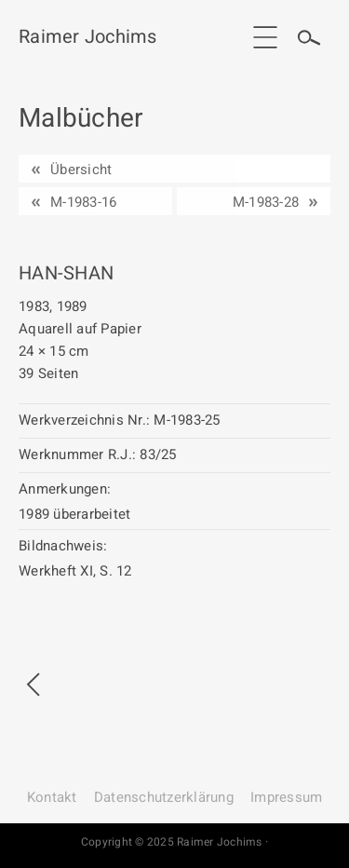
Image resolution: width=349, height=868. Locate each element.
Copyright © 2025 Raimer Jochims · (174, 842)
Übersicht (81, 170)
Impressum (286, 797)
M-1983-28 (266, 202)
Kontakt (52, 797)
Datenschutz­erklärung (164, 797)
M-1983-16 (83, 202)
